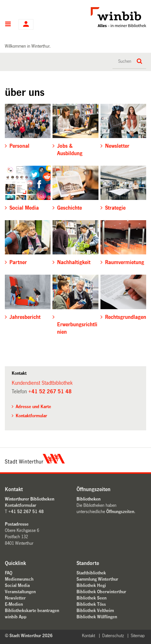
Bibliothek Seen (91, 598)
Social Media (17, 585)
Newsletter (15, 598)
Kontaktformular (31, 416)
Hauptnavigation (8, 25)
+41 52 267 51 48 (50, 392)
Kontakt (88, 636)
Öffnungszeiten (120, 512)
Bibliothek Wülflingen (97, 617)
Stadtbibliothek (91, 573)
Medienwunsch (19, 579)
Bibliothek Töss (91, 604)
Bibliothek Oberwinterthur (101, 592)
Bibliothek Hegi (91, 585)
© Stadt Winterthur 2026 (29, 636)
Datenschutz (113, 636)
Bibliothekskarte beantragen (32, 610)
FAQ (9, 573)
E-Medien (14, 604)
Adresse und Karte (33, 407)
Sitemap (138, 636)
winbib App (16, 617)
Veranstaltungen (20, 592)
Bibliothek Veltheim (95, 610)
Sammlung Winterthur (97, 579)
